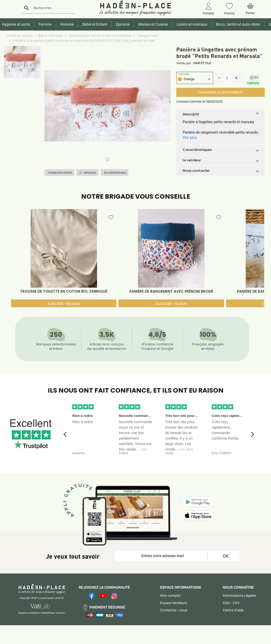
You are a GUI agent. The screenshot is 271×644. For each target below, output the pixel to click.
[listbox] (195, 80)
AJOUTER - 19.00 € (171, 304)
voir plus (186, 449)
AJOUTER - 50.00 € (64, 304)
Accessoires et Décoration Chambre (100, 36)
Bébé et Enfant (51, 36)
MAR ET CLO (202, 63)
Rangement (147, 36)
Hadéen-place (20, 36)
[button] (221, 114)
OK (226, 556)
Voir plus (190, 138)
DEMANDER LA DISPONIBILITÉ (221, 92)
